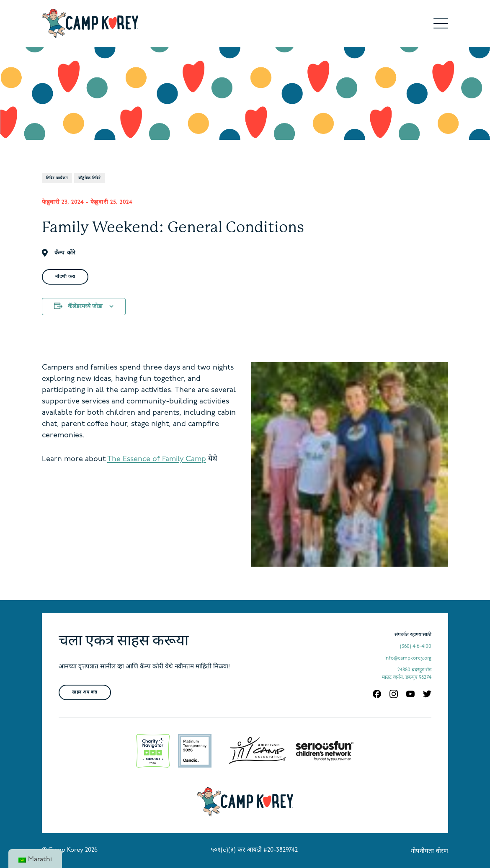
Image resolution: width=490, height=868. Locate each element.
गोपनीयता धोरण (429, 851)
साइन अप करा (85, 692)
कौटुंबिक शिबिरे (90, 178)
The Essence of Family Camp (157, 459)
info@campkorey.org (408, 658)
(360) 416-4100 (416, 647)
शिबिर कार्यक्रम (57, 178)
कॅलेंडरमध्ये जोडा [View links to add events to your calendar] (85, 307)
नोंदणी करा (65, 277)
